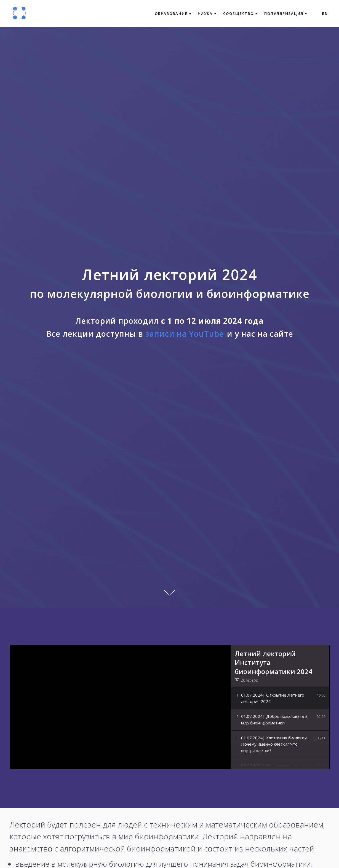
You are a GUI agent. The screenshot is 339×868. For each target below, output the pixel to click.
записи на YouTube (185, 334)
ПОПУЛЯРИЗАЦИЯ (285, 14)
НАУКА (207, 14)
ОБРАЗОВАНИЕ (173, 14)
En (325, 14)
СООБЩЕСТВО (240, 14)
